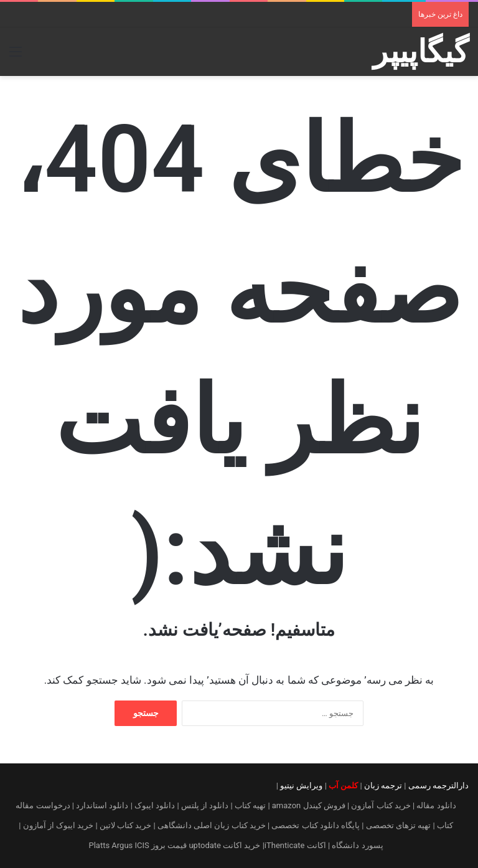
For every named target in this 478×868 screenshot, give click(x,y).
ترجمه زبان (383, 785)
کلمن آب (343, 785)
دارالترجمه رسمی (438, 785)
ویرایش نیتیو (301, 785)
